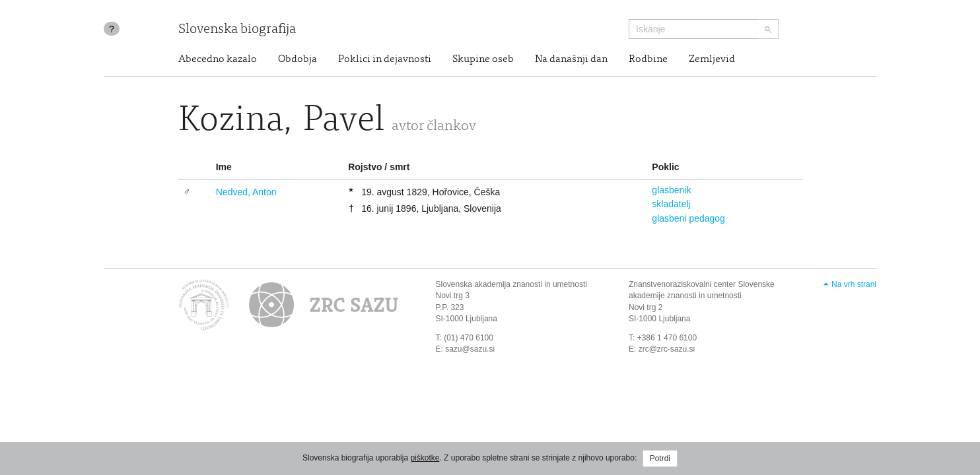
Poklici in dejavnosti (385, 59)
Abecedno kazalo (218, 59)
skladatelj (671, 204)
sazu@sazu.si (470, 349)
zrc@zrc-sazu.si (667, 349)
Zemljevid (712, 59)
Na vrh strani (854, 284)
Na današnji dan (571, 59)
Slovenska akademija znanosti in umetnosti (511, 284)
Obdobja (297, 59)
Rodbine (648, 59)
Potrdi (660, 459)
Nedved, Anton (246, 192)
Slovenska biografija (237, 30)
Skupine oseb (483, 59)
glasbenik (671, 190)
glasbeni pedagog (688, 218)
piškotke (425, 458)
